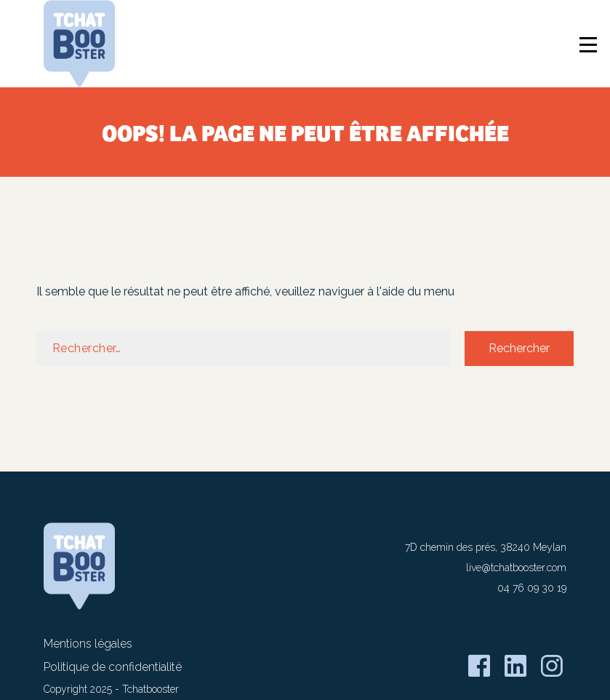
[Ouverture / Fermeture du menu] (590, 47)
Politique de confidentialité (113, 667)
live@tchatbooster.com (516, 568)
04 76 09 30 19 (532, 588)
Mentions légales (88, 644)
